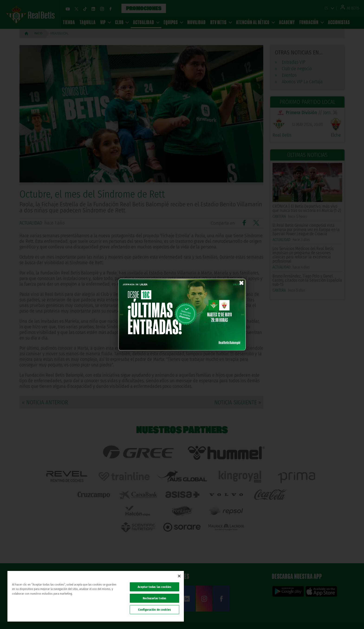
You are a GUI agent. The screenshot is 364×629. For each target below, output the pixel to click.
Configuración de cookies (154, 610)
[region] (96, 596)
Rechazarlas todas (154, 598)
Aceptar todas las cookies (154, 587)
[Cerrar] (179, 576)
